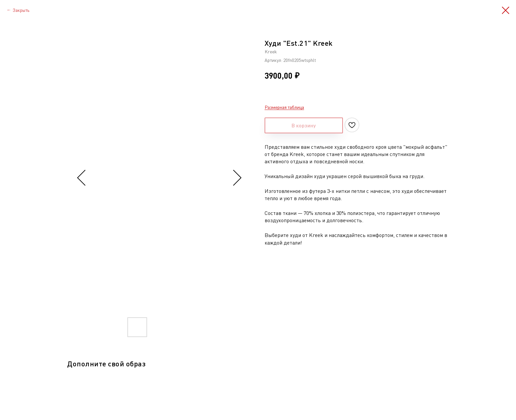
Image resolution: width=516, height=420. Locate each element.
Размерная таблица (284, 107)
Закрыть (21, 10)
